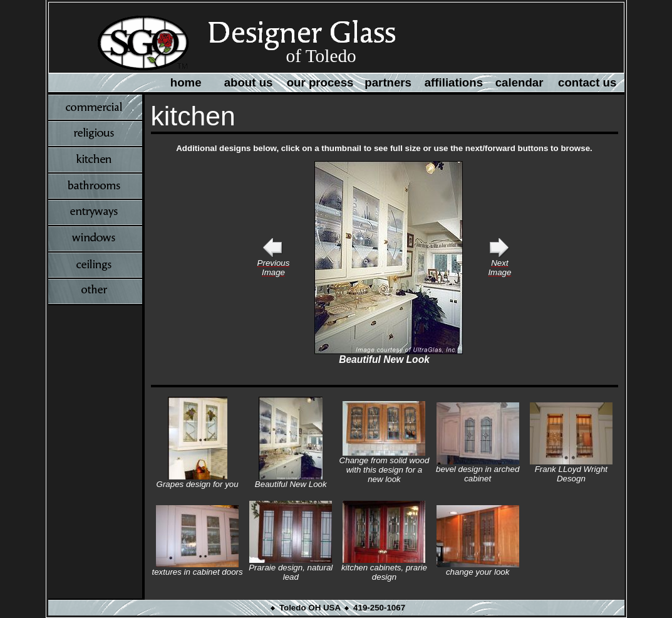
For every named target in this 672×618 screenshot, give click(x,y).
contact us (587, 82)
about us (249, 82)
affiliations (454, 82)
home (186, 82)
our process (320, 82)
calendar (520, 82)
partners (388, 82)
